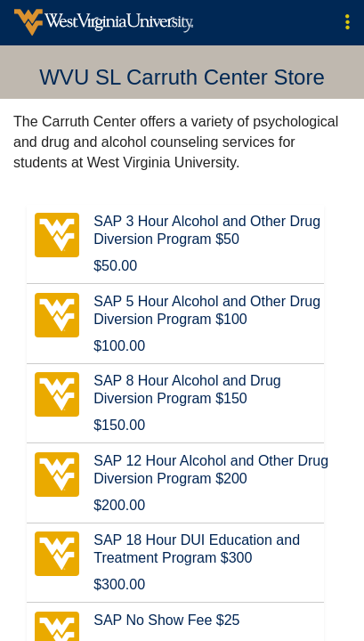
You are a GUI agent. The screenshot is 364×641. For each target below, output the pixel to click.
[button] (348, 23)
